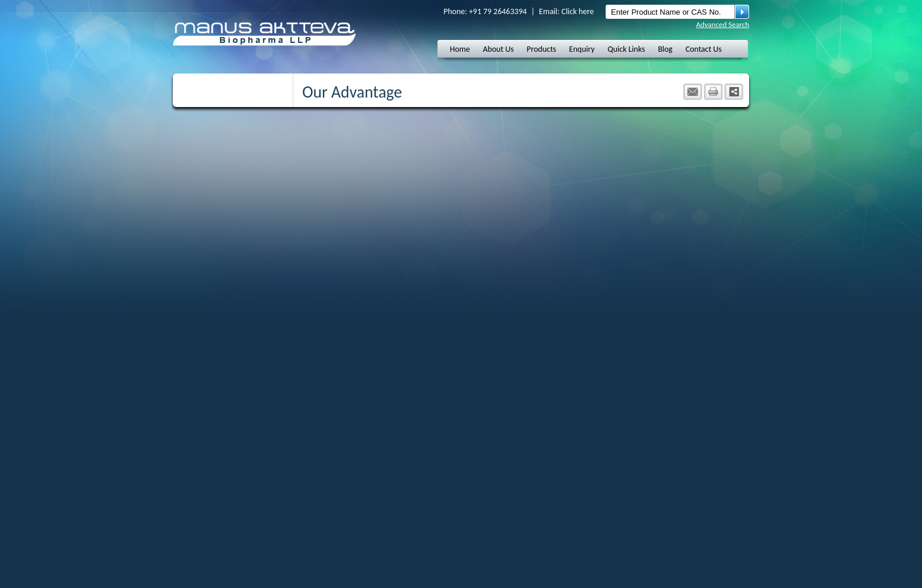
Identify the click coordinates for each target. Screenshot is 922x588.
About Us (498, 49)
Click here (578, 11)
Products (542, 49)
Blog (665, 49)
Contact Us (704, 49)
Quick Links (626, 49)
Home (460, 49)
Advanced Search (723, 24)
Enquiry (582, 49)
